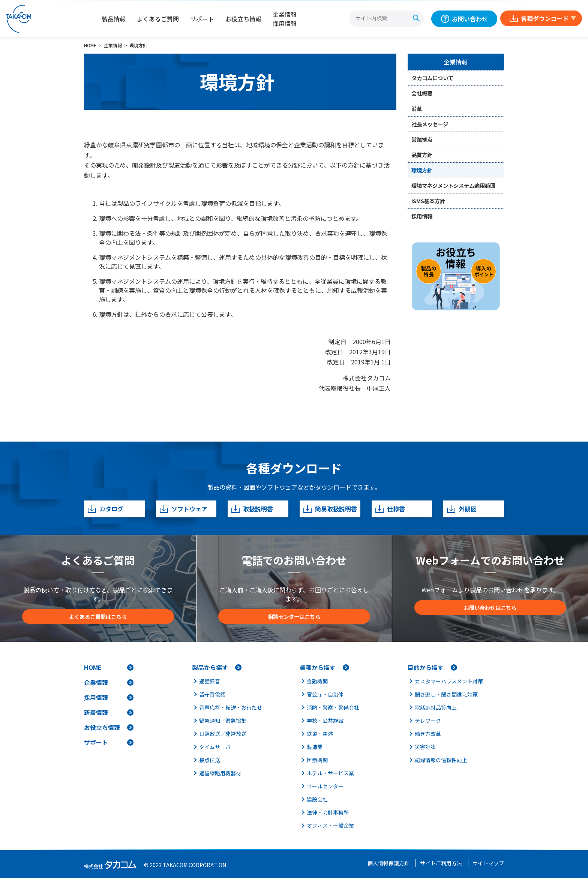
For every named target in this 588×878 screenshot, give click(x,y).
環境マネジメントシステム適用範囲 (453, 185)
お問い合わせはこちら (490, 608)
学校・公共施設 (325, 721)
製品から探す (210, 667)
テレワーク (428, 721)
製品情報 (114, 19)
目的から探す (426, 667)
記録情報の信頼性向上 (441, 760)
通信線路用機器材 (220, 773)
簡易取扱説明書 (330, 509)
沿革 (417, 109)
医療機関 (317, 760)
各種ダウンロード (545, 18)
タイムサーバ (215, 747)
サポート (202, 19)
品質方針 (422, 155)
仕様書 (390, 509)
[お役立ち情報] (456, 276)
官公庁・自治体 (325, 694)
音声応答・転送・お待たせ (231, 707)
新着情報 (96, 712)
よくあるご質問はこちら (98, 617)
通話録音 (210, 681)
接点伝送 (210, 760)
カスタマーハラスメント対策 (449, 681)
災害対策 (425, 747)
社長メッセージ (430, 124)
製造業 (315, 747)
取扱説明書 (252, 509)
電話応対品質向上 (436, 707)
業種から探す (318, 667)
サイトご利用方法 (441, 863)
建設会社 (317, 799)
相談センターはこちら (294, 617)
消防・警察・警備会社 (333, 707)
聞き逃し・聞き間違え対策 (446, 694)
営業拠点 (422, 139)
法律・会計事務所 (328, 812)
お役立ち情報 (243, 19)
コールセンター (325, 786)
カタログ (105, 509)
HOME (93, 667)
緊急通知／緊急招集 (223, 721)
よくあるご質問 (158, 19)
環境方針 (422, 170)
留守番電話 (212, 694)
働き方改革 (428, 734)
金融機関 (317, 681)
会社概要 (422, 93)
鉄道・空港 (320, 734)
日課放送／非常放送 (223, 734)
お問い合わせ (470, 19)
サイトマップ (488, 863)
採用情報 (422, 216)
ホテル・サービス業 (330, 773)
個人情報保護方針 (388, 863)
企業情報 (456, 62)
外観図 (461, 509)
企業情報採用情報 (285, 19)
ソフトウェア (183, 509)
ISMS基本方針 (428, 201)
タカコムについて (432, 78)
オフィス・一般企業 (330, 826)
